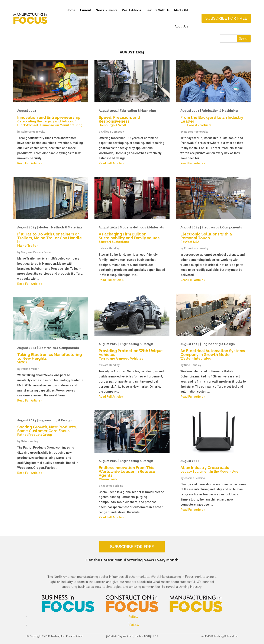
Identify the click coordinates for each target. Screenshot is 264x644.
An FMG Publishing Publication (219, 636)
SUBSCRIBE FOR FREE (132, 547)
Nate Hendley (29, 441)
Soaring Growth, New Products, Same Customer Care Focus (50, 427)
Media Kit (181, 10)
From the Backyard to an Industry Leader (214, 118)
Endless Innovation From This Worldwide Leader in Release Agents (132, 470)
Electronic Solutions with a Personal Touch (214, 235)
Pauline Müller (30, 369)
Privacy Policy (74, 636)
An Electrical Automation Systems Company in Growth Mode (214, 351)
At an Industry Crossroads (214, 466)
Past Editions (131, 10)
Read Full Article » (30, 163)
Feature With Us (158, 10)
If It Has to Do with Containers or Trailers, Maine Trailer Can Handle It (50, 237)
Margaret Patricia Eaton (36, 252)
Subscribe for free (226, 18)
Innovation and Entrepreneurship (50, 118)
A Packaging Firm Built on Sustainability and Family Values (132, 235)
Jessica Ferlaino (113, 486)
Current (86, 10)
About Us (181, 26)
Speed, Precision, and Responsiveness (132, 118)
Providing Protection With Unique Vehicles (132, 351)
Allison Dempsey (113, 132)
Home (71, 10)
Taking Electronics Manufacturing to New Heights (50, 355)
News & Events (107, 10)
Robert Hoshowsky (33, 132)
